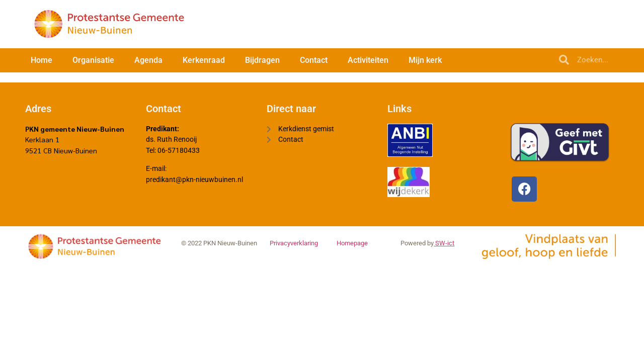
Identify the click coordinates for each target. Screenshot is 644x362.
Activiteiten (368, 60)
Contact (314, 60)
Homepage (352, 246)
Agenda (148, 60)
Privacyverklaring (294, 246)
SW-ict (444, 246)
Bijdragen (262, 60)
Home (42, 60)
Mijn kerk (425, 60)
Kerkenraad (204, 60)
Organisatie (93, 60)
